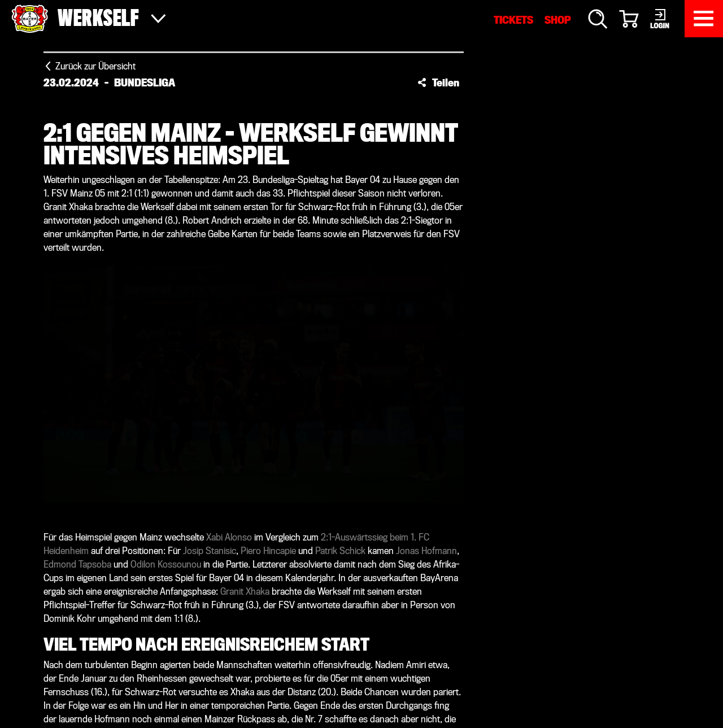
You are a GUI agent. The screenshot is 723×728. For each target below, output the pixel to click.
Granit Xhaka (245, 592)
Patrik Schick (340, 551)
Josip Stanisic (210, 551)
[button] (438, 82)
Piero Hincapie (268, 551)
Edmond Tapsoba (77, 564)
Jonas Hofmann (426, 551)
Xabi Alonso (229, 537)
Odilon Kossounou (166, 564)
